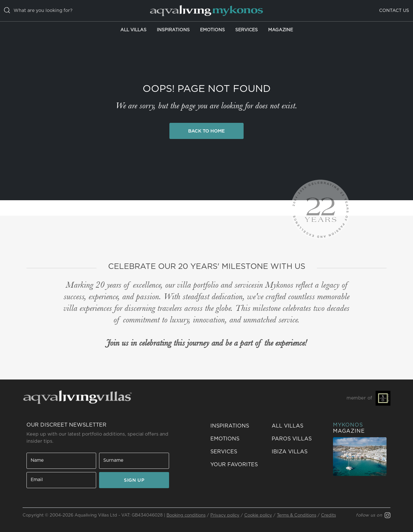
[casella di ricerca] (71, 11)
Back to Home (206, 131)
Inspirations (173, 30)
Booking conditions (186, 515)
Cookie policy (258, 515)
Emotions (212, 30)
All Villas (133, 30)
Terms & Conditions (297, 515)
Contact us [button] (394, 11)
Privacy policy (225, 515)
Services (247, 30)
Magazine (281, 30)
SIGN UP (134, 480)
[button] (237, 465)
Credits (328, 515)
